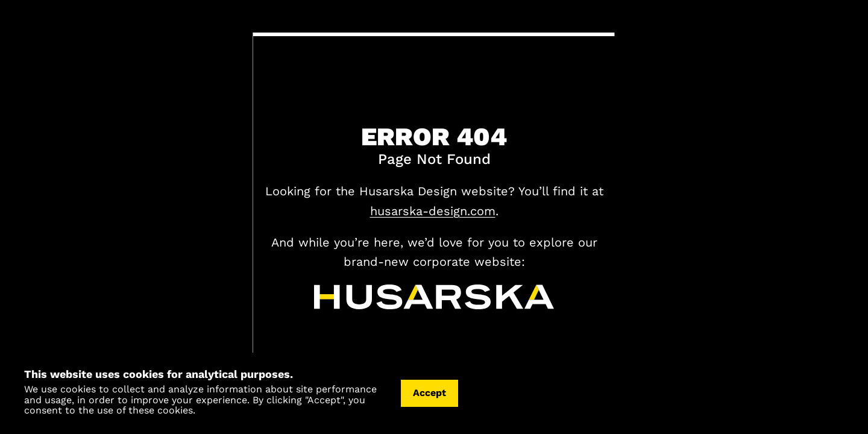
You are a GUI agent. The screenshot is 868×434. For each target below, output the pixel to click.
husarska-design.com (433, 211)
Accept (429, 393)
